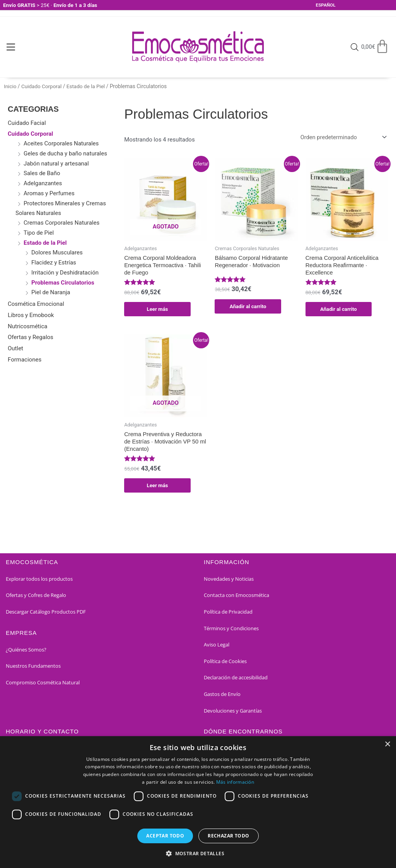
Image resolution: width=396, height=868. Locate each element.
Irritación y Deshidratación (65, 273)
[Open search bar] (354, 47)
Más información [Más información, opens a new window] (235, 782)
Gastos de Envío (222, 696)
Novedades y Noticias (229, 581)
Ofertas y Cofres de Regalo (36, 597)
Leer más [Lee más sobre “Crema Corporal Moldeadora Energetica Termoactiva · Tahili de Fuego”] (157, 310)
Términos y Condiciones (231, 630)
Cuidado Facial (27, 123)
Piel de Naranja (51, 292)
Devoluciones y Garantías (233, 713)
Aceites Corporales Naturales (61, 143)
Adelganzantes (43, 183)
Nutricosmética (27, 326)
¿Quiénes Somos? (26, 651)
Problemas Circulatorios (63, 283)
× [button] (387, 744)
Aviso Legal (217, 647)
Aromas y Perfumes (49, 193)
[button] (198, 854)
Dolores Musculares (57, 252)
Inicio (10, 86)
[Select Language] (336, 5)
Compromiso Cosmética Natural (43, 684)
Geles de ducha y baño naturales (65, 153)
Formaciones (25, 360)
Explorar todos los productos (39, 581)
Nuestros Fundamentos (33, 668)
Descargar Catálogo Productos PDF (46, 614)
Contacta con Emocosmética (236, 597)
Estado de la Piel (87, 86)
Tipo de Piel (39, 233)
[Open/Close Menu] (11, 47)
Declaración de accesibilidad (236, 680)
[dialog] (198, 802)
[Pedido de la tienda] (341, 137)
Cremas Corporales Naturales (61, 223)
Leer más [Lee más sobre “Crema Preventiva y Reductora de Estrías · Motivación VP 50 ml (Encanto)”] (157, 487)
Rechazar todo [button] (228, 836)
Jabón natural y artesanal (56, 164)
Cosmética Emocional (36, 304)
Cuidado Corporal (42, 86)
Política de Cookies (225, 663)
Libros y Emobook (31, 315)
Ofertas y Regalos (31, 337)
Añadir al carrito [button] (248, 307)
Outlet (15, 348)
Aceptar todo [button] (165, 836)
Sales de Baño (42, 173)
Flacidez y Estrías (54, 263)
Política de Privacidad (228, 614)
